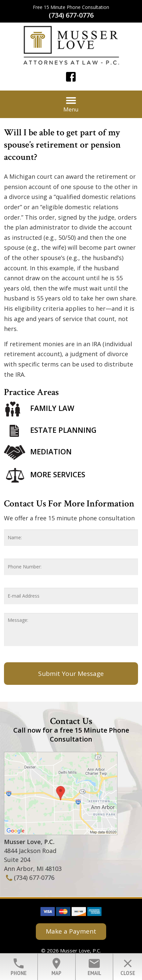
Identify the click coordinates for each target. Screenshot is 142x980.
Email (94, 967)
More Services (58, 474)
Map (56, 967)
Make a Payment (71, 931)
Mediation (51, 451)
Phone (19, 967)
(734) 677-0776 (71, 15)
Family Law (52, 408)
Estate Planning (63, 430)
